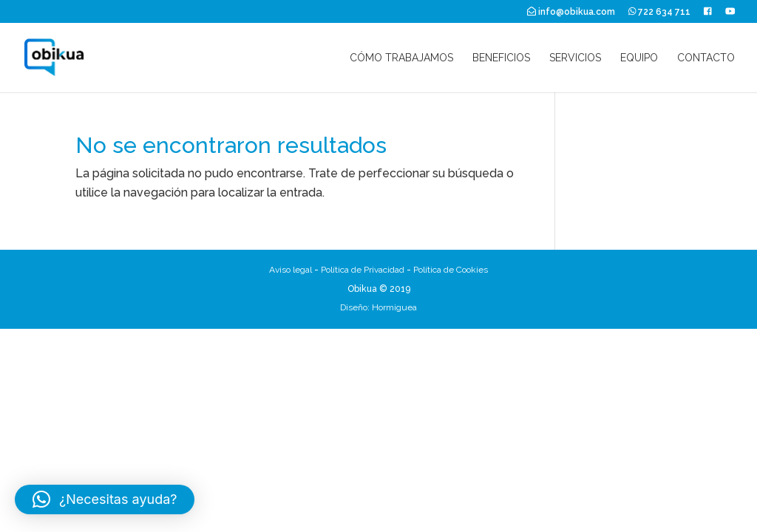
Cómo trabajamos (401, 58)
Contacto (706, 58)
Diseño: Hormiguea (378, 307)
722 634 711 (660, 12)
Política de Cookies (451, 270)
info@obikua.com (571, 12)
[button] (105, 499)
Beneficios (501, 58)
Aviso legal (291, 270)
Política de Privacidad (363, 270)
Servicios (575, 58)
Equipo (639, 58)
